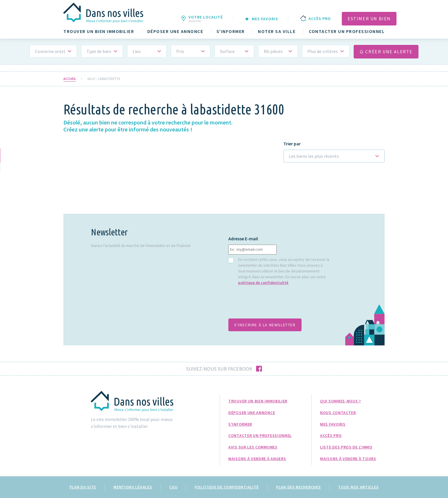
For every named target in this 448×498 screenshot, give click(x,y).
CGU (173, 487)
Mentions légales (133, 487)
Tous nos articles (358, 487)
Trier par (292, 144)
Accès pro (331, 435)
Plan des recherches (298, 487)
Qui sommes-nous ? (340, 401)
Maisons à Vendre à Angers (257, 459)
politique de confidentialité (263, 283)
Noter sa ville (277, 31)
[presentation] (272, 305)
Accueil (70, 79)
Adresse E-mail (243, 239)
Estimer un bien (369, 19)
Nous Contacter (338, 413)
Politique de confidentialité (227, 487)
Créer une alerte (386, 52)
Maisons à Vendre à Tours (348, 459)
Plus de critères (323, 51)
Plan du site (83, 487)
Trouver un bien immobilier (99, 31)
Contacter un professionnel (347, 31)
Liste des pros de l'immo (346, 447)
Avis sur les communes (253, 447)
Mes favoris (333, 424)
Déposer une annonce (175, 31)
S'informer (231, 31)
